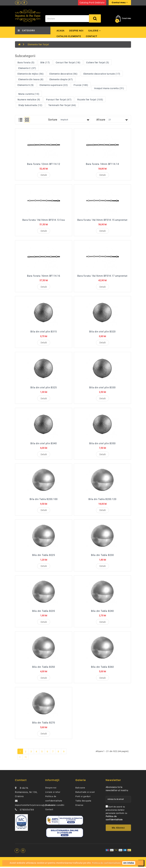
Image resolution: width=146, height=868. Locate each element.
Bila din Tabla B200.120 (102, 500)
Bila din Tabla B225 (44, 556)
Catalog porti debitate (92, 3)
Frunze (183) (81, 85)
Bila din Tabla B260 (102, 668)
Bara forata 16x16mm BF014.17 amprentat (102, 276)
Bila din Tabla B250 (44, 668)
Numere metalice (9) (29, 100)
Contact (92, 36)
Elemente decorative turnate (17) (102, 74)
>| (26, 758)
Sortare (53, 120)
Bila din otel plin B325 (44, 388)
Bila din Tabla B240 (102, 612)
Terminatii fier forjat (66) (62, 105)
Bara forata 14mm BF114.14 (102, 164)
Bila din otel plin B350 (102, 444)
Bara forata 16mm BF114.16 (44, 276)
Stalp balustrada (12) (30, 105)
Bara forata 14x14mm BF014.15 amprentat (102, 220)
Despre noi (76, 31)
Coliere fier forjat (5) (98, 63)
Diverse (79, 807)
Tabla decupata (83, 802)
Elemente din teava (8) (31, 79)
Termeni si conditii (55, 807)
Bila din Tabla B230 (102, 556)
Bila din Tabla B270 (44, 724)
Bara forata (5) (26, 63)
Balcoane (80, 789)
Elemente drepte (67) (61, 79)
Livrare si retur (53, 793)
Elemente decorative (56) (63, 74)
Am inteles (129, 863)
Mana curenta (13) (29, 94)
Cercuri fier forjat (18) (68, 63)
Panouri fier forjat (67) (59, 100)
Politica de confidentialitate (106, 863)
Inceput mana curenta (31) (109, 88)
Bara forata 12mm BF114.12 (44, 164)
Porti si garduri (83, 798)
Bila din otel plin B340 (44, 444)
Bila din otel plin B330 (102, 388)
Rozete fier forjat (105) (90, 100)
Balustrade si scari (85, 793)
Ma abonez (118, 829)
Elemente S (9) (26, 85)
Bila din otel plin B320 (102, 332)
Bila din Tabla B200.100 (44, 500)
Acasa (61, 31)
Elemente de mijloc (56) (31, 74)
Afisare (101, 120)
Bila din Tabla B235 (44, 612)
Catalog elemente (69, 36)
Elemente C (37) (27, 68)
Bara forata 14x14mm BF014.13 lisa (44, 220)
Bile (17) (45, 63)
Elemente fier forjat (38, 44)
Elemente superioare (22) (54, 85)
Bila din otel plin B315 (44, 332)
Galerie (95, 31)
